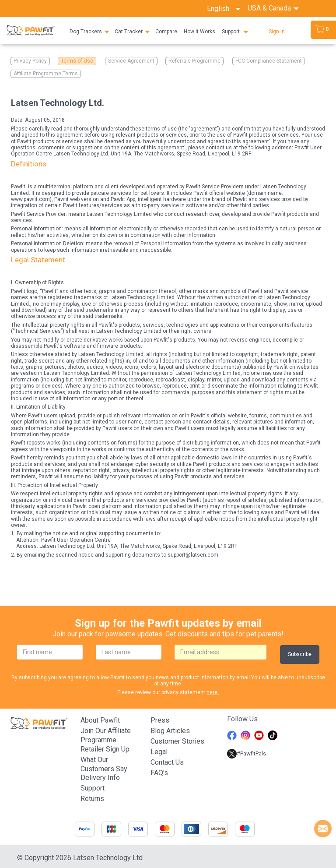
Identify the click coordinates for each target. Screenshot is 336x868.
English (224, 9)
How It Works (199, 32)
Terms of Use (77, 61)
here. (213, 692)
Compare (166, 32)
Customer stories (177, 741)
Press (160, 720)
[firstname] (50, 652)
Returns (92, 799)
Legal (159, 752)
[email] (220, 652)
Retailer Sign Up (105, 749)
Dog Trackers (86, 32)
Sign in (277, 32)
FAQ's (159, 773)
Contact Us (167, 762)
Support (231, 32)
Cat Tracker (129, 32)
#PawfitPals (247, 753)
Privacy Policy (30, 61)
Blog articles (170, 731)
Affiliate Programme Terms (46, 74)
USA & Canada (270, 8)
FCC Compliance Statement (269, 61)
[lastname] (129, 652)
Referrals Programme (194, 61)
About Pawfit (100, 720)
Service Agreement (131, 61)
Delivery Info (100, 778)
